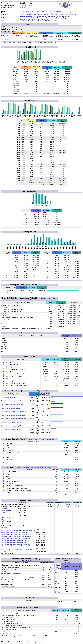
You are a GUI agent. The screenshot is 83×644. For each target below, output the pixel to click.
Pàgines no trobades (54, 21)
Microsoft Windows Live (9, 518)
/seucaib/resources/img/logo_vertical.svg (13, 412)
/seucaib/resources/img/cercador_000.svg (14, 415)
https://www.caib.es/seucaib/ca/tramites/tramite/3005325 (18, 549)
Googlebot (4, 307)
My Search (6, 520)
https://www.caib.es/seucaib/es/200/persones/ (16, 546)
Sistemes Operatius (26, 16)
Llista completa (30, 13)
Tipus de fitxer (38, 15)
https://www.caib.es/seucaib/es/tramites (14, 542)
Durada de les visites (26, 15)
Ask (3, 516)
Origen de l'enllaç (25, 18)
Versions (35, 16)
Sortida (73, 15)
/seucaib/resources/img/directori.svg (12, 404)
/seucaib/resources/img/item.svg (11, 429)
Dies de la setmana (46, 11)
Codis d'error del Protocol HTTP (38, 21)
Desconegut (43, 16)
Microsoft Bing (7, 510)
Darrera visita (74, 13)
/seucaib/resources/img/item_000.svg (12, 426)
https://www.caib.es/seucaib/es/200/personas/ (16, 534)
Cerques (65, 18)
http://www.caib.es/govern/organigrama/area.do (17, 536)
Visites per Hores (58, 11)
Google (4, 508)
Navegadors (51, 16)
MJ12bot (4, 314)
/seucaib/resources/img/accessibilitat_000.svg (15, 419)
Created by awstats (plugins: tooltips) (41, 642)
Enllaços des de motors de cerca (41, 18)
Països (22, 13)
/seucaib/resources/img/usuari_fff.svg (12, 401)
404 (3, 615)
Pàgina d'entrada (65, 15)
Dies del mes (35, 11)
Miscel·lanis (23, 21)
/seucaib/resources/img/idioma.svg (12, 422)
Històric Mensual (25, 11)
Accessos (46, 15)
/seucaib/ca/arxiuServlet (8, 397)
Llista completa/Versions (37, 439)
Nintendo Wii (10, 455)
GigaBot (4, 316)
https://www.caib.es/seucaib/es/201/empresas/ (16, 538)
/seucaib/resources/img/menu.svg (11, 408)
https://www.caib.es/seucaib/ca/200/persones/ (16, 532)
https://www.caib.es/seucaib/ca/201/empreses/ (16, 544)
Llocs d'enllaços (57, 18)
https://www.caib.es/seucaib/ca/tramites (14, 540)
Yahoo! (4, 512)
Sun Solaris (9, 460)
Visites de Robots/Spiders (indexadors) (47, 13)
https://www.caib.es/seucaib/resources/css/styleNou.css (18, 530)
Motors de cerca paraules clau (40, 19)
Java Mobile (9, 462)
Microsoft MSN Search (9, 522)
